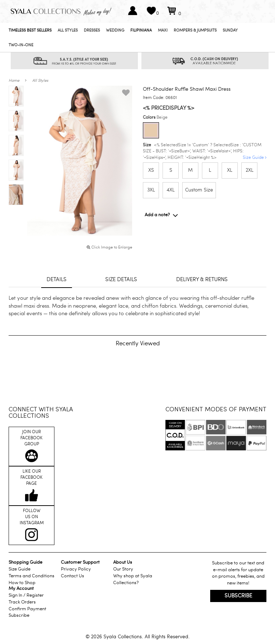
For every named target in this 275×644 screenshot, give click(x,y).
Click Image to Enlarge (109, 247)
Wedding (115, 30)
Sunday (230, 30)
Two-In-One (21, 45)
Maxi (163, 30)
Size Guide (255, 157)
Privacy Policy (76, 569)
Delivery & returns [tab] (202, 279)
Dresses (92, 30)
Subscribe (19, 615)
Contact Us (73, 576)
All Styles (68, 30)
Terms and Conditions (32, 576)
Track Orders (22, 602)
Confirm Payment (27, 609)
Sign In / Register (26, 595)
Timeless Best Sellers (30, 30)
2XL (250, 170)
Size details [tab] (121, 279)
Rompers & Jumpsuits (195, 30)
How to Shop (22, 583)
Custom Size (199, 190)
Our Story (123, 569)
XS (151, 170)
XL (230, 170)
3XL (151, 190)
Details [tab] (57, 279)
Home (14, 80)
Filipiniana (141, 30)
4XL (171, 190)
